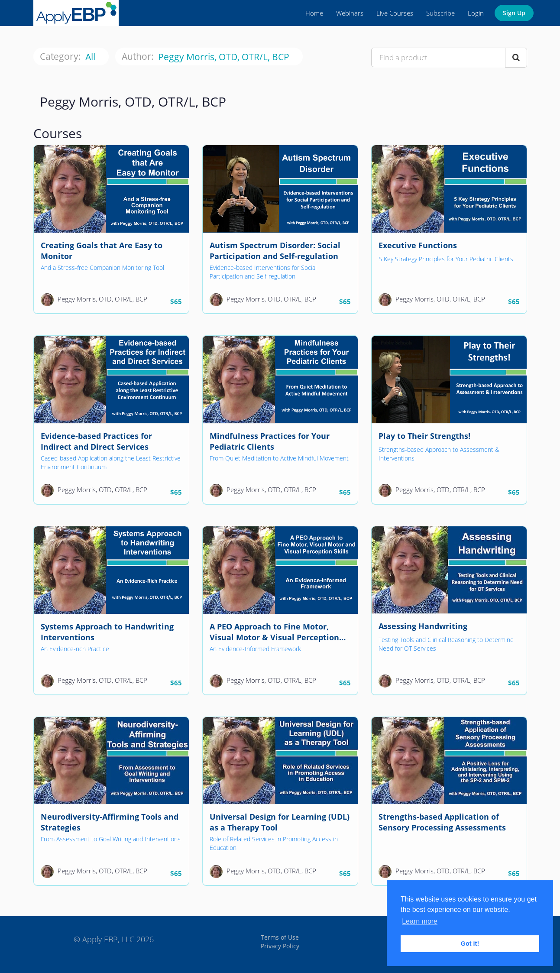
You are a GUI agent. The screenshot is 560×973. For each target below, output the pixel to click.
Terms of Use (280, 937)
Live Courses (395, 13)
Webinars (350, 13)
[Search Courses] (516, 58)
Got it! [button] (470, 944)
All (91, 57)
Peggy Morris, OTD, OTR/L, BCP (225, 57)
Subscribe (440, 13)
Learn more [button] (420, 921)
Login (476, 13)
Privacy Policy (280, 946)
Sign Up (514, 13)
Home (314, 13)
